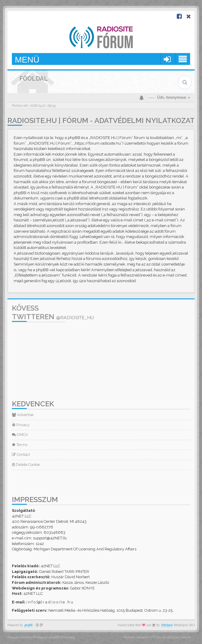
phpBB (29, 625)
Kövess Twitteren (53, 312)
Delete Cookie (26, 465)
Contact (21, 454)
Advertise (23, 415)
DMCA (20, 435)
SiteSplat (167, 625)
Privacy (21, 425)
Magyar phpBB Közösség (56, 637)
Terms (20, 445)
